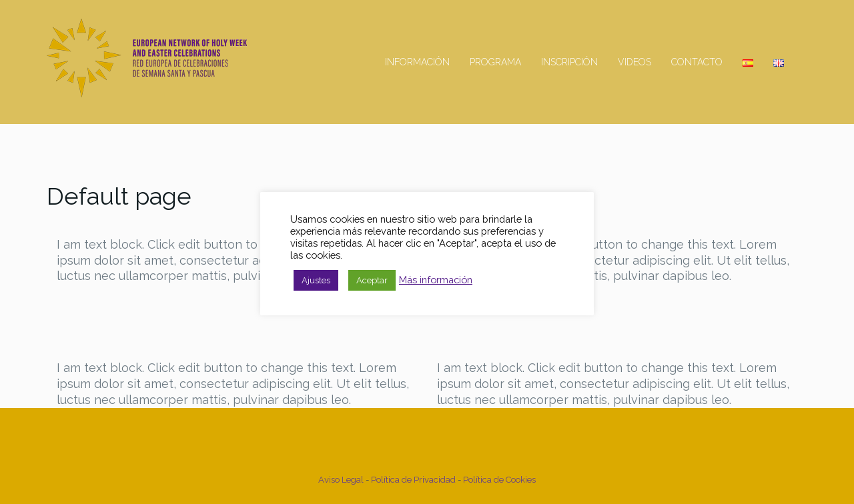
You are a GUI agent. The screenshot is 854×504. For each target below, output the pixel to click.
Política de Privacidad (413, 480)
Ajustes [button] (316, 280)
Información (417, 62)
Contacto (697, 62)
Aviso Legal (342, 480)
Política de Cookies (499, 480)
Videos (634, 62)
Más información (436, 280)
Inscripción (569, 62)
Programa (495, 62)
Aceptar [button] (372, 280)
